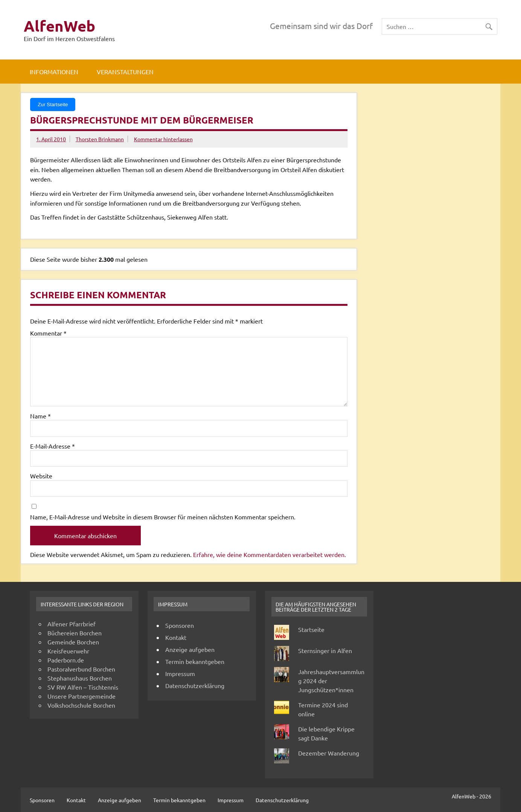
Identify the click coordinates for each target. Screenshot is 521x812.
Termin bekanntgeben (195, 661)
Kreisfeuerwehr (68, 651)
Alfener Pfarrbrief (72, 624)
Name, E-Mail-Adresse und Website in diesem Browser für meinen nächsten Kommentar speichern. (163, 517)
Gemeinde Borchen (73, 642)
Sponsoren (180, 625)
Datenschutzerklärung (195, 685)
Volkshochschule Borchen (81, 705)
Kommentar (48, 333)
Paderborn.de (66, 660)
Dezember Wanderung (329, 753)
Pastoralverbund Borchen (81, 669)
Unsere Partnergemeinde (82, 696)
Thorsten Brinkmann (100, 139)
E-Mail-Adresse (53, 446)
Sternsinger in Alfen (325, 650)
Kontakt (176, 637)
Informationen (54, 72)
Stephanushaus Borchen (80, 678)
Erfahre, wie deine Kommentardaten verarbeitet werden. (270, 554)
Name (40, 416)
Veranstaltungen (125, 72)
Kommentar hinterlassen (163, 139)
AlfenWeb (59, 26)
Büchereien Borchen (75, 633)
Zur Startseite (53, 105)
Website (41, 476)
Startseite (311, 629)
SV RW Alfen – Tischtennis (83, 687)
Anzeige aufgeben (190, 649)
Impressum (180, 673)
